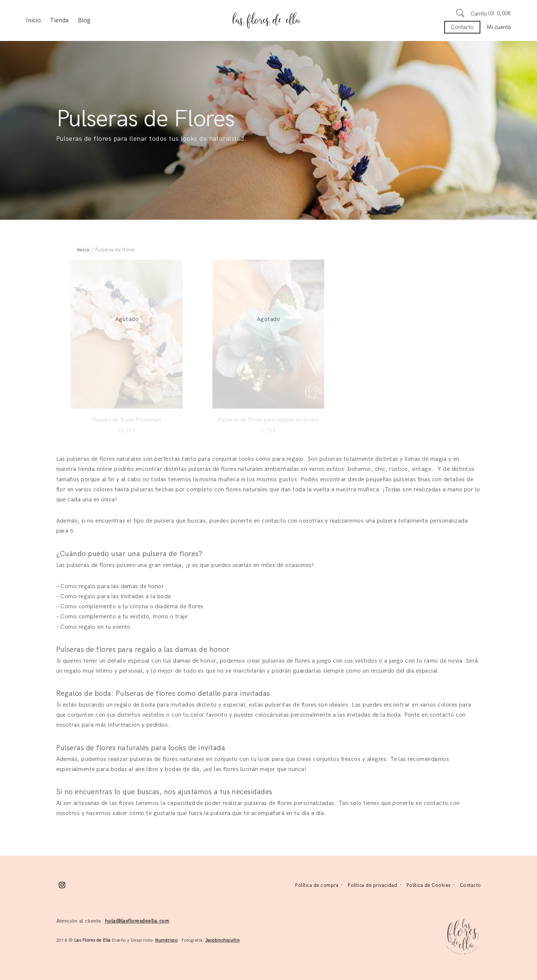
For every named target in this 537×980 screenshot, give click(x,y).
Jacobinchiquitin (223, 940)
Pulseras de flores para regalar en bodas (268, 420)
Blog (84, 20)
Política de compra (317, 885)
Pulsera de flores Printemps (127, 420)
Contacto (462, 27)
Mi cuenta (499, 27)
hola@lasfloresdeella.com (137, 921)
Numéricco (166, 940)
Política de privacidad (372, 885)
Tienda (59, 20)
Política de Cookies (429, 885)
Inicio (34, 20)
